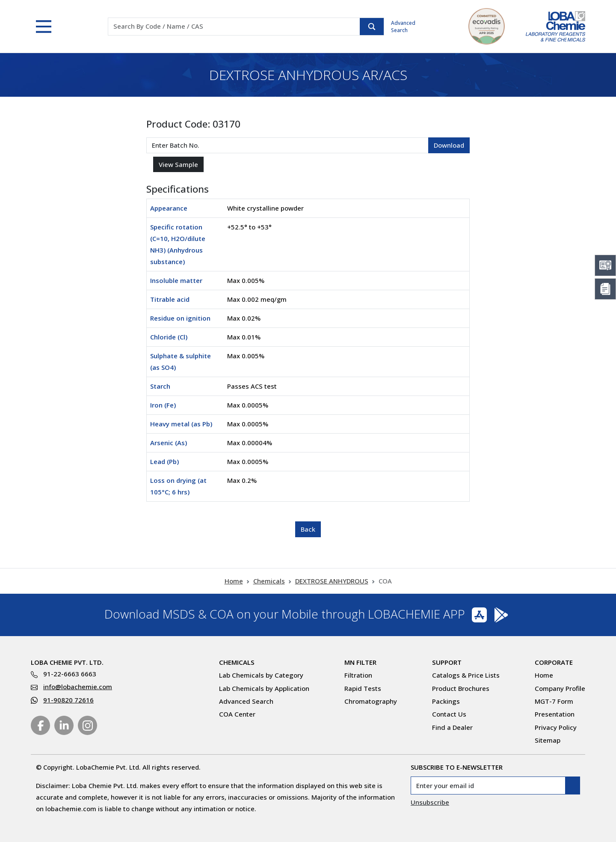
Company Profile (560, 688)
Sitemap (548, 740)
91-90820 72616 (68, 700)
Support (447, 662)
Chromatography (371, 701)
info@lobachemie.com (78, 687)
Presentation (555, 714)
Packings (446, 701)
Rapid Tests (363, 688)
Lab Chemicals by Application (264, 688)
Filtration (358, 675)
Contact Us (449, 714)
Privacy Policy (556, 727)
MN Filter (360, 662)
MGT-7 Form (554, 701)
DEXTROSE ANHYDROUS (332, 581)
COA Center (237, 714)
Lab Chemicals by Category (261, 675)
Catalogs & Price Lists (466, 675)
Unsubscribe (430, 802)
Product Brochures (461, 688)
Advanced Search (403, 27)
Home (234, 581)
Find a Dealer (452, 727)
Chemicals (269, 581)
